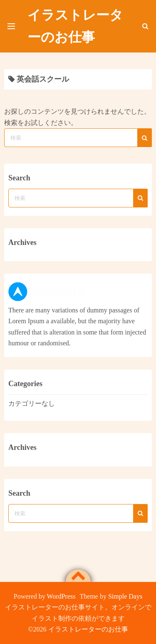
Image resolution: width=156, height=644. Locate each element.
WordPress (61, 596)
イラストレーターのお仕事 (88, 629)
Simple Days (125, 596)
